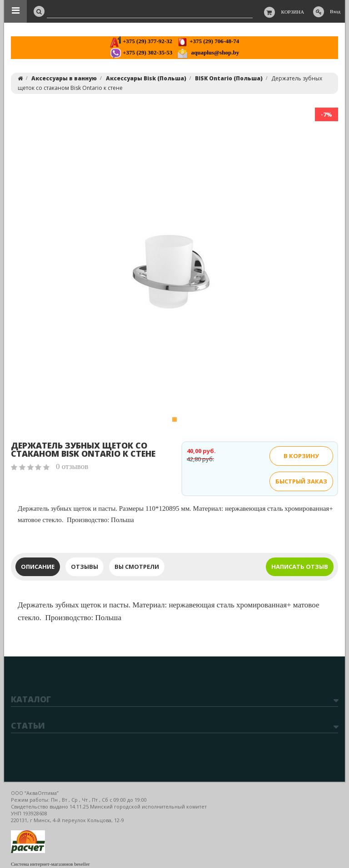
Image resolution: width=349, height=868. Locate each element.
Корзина (293, 12)
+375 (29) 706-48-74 (208, 41)
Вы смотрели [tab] (137, 567)
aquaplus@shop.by (208, 52)
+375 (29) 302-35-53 (141, 52)
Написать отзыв (300, 567)
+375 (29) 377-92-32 (141, 41)
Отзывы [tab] (85, 567)
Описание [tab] (38, 567)
